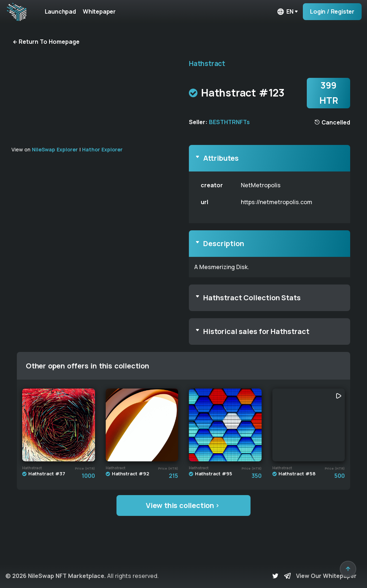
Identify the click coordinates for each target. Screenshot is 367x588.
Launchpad (61, 11)
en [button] (285, 12)
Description (224, 243)
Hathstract (207, 63)
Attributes (221, 158)
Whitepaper (102, 11)
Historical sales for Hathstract (256, 331)
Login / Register (332, 11)
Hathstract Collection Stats (252, 298)
